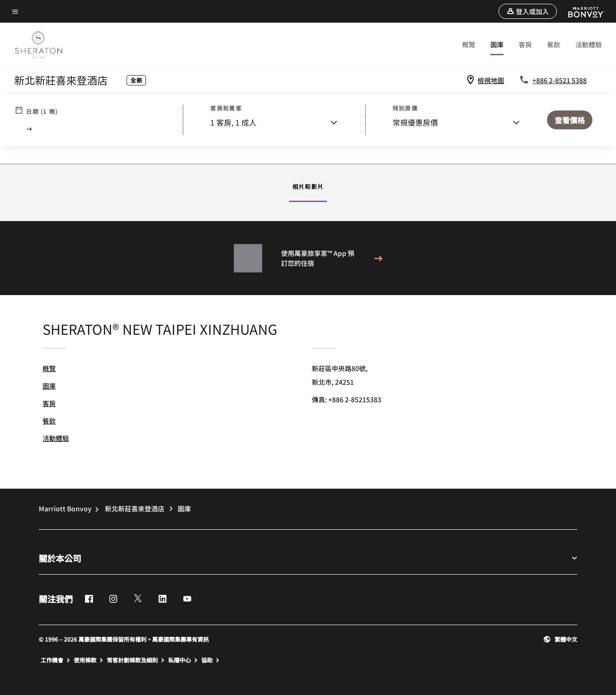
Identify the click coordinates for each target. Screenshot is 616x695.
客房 (525, 44)
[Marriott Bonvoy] (581, 11)
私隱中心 (184, 660)
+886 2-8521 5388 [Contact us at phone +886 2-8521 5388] (560, 80)
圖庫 (497, 44)
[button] (528, 11)
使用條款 (89, 660)
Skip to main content (12, 6)
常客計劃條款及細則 (137, 660)
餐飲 (554, 44)
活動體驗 (589, 44)
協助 (211, 660)
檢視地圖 (491, 80)
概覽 (469, 44)
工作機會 (56, 660)
